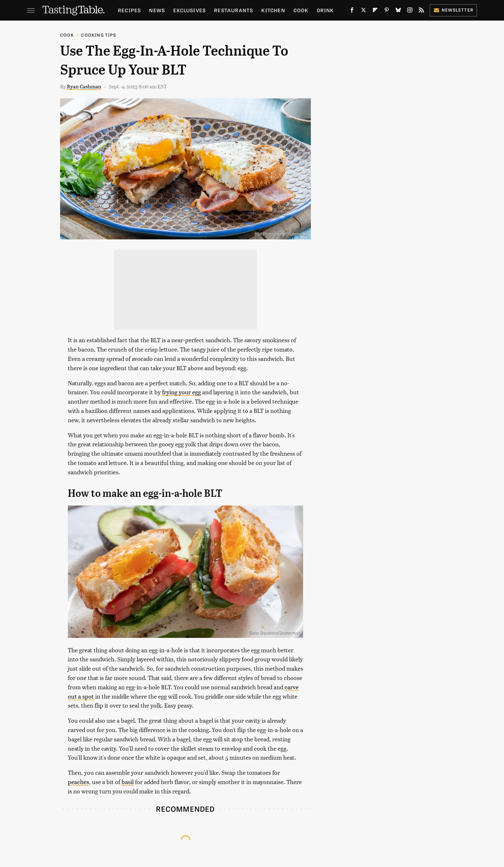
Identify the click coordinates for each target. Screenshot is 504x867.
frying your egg (181, 392)
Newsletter (453, 10)
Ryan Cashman (84, 86)
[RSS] (421, 11)
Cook (301, 10)
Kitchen (273, 10)
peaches (78, 782)
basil (128, 782)
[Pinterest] (387, 11)
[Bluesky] (398, 11)
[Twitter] (364, 11)
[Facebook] (352, 11)
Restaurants (234, 10)
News (157, 10)
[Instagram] (410, 11)
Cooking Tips (98, 35)
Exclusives (189, 10)
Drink (325, 10)
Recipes (129, 10)
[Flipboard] (375, 11)
